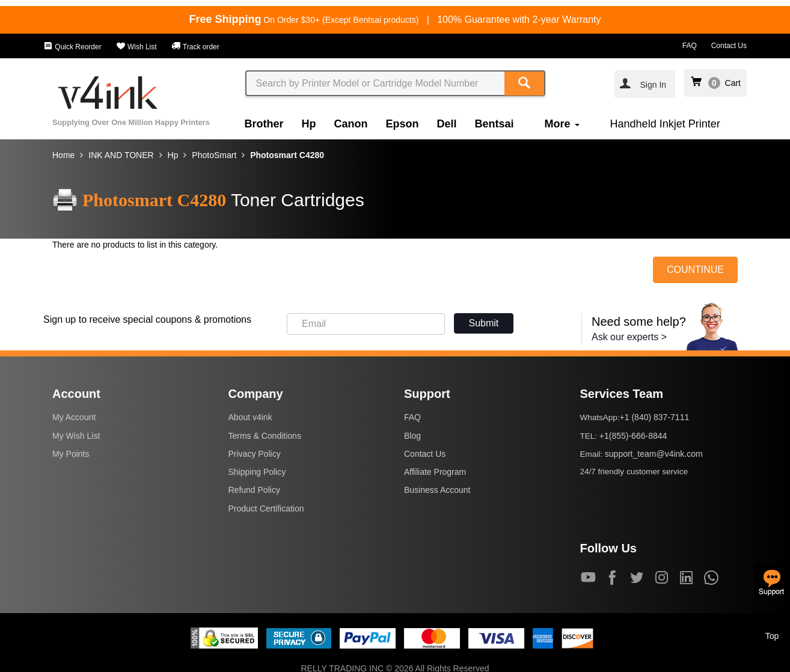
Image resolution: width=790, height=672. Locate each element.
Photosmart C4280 (287, 155)
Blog (412, 436)
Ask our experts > (629, 337)
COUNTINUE (695, 270)
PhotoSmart (214, 155)
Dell (447, 124)
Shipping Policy (257, 472)
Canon (351, 124)
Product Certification (266, 509)
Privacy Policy (255, 454)
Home (63, 155)
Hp (309, 124)
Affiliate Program (435, 472)
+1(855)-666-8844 (633, 436)
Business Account (437, 490)
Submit (484, 323)
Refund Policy (254, 490)
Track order (195, 47)
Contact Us (729, 46)
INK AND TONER (121, 155)
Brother (264, 124)
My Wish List (76, 436)
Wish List (136, 47)
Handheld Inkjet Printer (665, 124)
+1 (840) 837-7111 (655, 417)
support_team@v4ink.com (654, 454)
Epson (403, 124)
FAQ (690, 46)
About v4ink (250, 417)
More (562, 124)
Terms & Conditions (265, 436)
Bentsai (495, 124)
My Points (71, 454)
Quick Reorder (72, 47)
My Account (74, 417)
